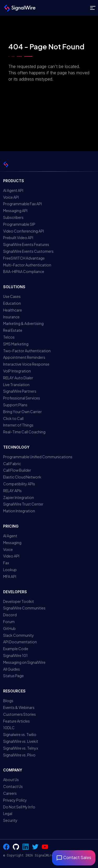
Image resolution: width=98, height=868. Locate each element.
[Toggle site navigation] (93, 8)
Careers (10, 793)
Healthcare (13, 310)
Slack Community (19, 635)
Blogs (8, 701)
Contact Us (13, 786)
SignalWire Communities (24, 608)
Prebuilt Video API (18, 238)
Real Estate (13, 330)
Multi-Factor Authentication (27, 265)
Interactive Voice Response (26, 364)
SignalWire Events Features (26, 244)
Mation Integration (19, 511)
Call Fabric (12, 464)
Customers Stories (19, 714)
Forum (9, 622)
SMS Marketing (16, 344)
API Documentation (20, 642)
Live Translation (16, 385)
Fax (6, 563)
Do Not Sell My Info (19, 807)
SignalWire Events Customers (28, 251)
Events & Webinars (19, 707)
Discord (10, 615)
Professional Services (22, 398)
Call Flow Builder (17, 470)
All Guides (11, 669)
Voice (8, 549)
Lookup (10, 570)
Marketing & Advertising (23, 323)
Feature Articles (16, 721)
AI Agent (10, 536)
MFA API (10, 576)
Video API (11, 556)
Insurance (11, 317)
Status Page (13, 676)
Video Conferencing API (24, 231)
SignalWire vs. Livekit (21, 741)
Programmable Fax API (22, 204)
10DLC (9, 728)
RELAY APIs (12, 491)
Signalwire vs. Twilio (20, 734)
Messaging (12, 543)
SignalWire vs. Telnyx (21, 748)
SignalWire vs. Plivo (19, 755)
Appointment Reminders (24, 357)
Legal (8, 813)
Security (10, 820)
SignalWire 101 (15, 655)
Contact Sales (74, 857)
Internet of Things (18, 425)
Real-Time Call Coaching (24, 432)
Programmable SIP (19, 224)
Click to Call (13, 418)
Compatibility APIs (19, 484)
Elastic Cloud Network (22, 477)
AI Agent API (13, 190)
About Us (11, 780)
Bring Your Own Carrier (22, 412)
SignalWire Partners (20, 391)
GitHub (9, 628)
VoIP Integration (17, 371)
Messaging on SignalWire (24, 662)
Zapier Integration (19, 497)
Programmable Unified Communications (38, 457)
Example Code (16, 649)
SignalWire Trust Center (23, 504)
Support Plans (15, 405)
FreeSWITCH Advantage (24, 258)
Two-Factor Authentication (27, 351)
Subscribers (13, 217)
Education (12, 303)
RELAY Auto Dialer (18, 378)
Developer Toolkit (19, 601)
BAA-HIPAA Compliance (24, 271)
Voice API (11, 197)
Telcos (9, 337)
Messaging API (15, 211)
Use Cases (12, 296)
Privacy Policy (15, 800)
